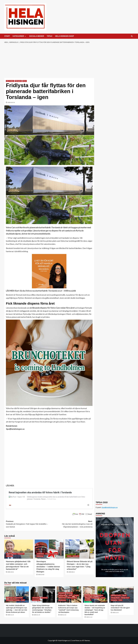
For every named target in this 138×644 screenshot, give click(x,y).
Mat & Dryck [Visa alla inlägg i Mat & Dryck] (62, 598)
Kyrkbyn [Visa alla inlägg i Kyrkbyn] (100, 595)
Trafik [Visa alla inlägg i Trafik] (23, 600)
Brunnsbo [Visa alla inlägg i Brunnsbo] (70, 593)
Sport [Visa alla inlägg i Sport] (103, 598)
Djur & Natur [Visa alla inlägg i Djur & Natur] (10, 81)
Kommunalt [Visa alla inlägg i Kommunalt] (36, 600)
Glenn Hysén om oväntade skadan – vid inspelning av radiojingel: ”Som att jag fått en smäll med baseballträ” (95, 610)
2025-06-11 (72, 572)
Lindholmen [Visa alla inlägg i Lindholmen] (40, 554)
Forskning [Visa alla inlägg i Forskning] (44, 598)
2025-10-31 (11, 572)
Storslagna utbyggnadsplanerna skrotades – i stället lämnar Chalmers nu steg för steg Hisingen (48, 567)
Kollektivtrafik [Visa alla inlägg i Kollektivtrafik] (18, 598)
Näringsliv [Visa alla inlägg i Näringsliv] (18, 81)
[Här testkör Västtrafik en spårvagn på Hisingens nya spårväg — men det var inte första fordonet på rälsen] (17, 595)
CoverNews (75, 640)
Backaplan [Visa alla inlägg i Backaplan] (62, 593)
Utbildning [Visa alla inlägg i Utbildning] (40, 556)
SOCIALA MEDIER (37, 36)
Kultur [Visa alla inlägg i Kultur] (94, 595)
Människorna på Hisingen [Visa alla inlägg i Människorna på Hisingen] (92, 598)
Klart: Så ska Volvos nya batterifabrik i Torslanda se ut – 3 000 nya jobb (45, 291)
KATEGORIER (20, 36)
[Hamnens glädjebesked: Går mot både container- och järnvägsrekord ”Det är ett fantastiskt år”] (19, 549)
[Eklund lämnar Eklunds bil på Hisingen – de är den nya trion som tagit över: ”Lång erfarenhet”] (80, 549)
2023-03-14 (11, 102)
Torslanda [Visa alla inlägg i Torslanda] (9, 556)
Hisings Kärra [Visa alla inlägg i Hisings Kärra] (125, 598)
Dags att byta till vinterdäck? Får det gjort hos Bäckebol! (120, 608)
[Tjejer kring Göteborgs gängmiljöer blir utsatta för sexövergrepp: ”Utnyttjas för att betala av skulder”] (43, 595)
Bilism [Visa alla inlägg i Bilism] (69, 556)
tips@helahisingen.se (15, 429)
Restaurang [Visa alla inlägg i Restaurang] (62, 600)
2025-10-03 (41, 575)
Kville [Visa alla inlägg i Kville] (70, 595)
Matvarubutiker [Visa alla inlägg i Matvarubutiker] (72, 598)
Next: (71, 524)
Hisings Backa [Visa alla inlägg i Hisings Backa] (63, 595)
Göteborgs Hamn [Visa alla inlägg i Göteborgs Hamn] (11, 554)
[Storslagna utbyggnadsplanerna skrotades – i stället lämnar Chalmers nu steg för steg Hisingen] (49, 549)
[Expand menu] (25, 36)
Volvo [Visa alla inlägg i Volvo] (25, 81)
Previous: (28, 524)
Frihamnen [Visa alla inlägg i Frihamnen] (10, 598)
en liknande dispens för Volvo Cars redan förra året (52, 308)
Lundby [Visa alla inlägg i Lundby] (48, 554)
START (7, 36)
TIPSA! (50, 36)
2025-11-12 (63, 615)
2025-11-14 (11, 615)
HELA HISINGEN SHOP (65, 36)
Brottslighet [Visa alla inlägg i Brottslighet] (36, 598)
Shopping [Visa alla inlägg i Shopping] (114, 600)
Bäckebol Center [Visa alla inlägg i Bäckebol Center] (116, 595)
